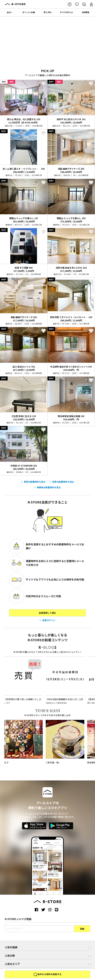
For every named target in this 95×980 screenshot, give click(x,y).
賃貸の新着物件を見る (35, 482)
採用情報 (86, 12)
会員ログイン (49, 620)
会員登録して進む (47, 613)
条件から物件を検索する (47, 975)
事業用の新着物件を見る (49, 487)
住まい (9, 12)
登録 (82, 929)
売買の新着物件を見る (63, 482)
